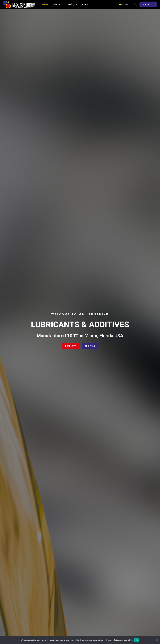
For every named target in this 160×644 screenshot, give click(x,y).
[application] (75, 4)
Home (45, 4)
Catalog (71, 4)
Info (85, 4)
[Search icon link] (136, 5)
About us (57, 4)
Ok (137, 640)
